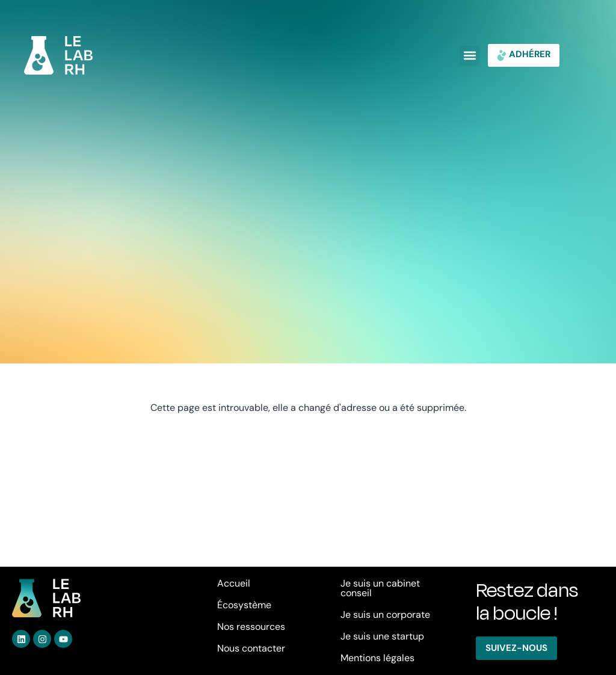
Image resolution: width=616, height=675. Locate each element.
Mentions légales (377, 658)
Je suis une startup (382, 636)
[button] (470, 56)
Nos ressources (251, 627)
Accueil (234, 583)
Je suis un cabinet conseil (380, 588)
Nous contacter (251, 648)
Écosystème (244, 605)
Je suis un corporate (385, 615)
